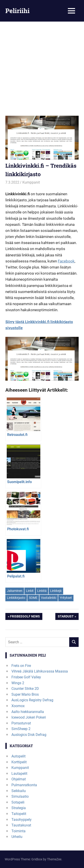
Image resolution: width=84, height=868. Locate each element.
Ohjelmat (19, 779)
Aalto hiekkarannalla (28, 712)
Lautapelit (19, 774)
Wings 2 (18, 683)
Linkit (30, 591)
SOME (33, 598)
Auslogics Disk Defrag (29, 735)
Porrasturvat (21, 723)
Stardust (66, 617)
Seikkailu (19, 791)
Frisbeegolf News (25, 617)
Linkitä (42, 591)
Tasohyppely (22, 820)
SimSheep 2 (21, 729)
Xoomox (18, 706)
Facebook (66, 261)
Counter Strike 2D (25, 689)
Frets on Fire (21, 666)
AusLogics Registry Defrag (32, 700)
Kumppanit (31, 182)
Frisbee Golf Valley (26, 677)
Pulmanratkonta (24, 785)
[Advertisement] (42, 71)
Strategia (19, 808)
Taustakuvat (21, 825)
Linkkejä (56, 591)
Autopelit (18, 756)
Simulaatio (20, 796)
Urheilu (17, 837)
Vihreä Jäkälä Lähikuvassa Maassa (40, 671)
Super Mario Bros (25, 694)
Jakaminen (15, 591)
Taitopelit (19, 814)
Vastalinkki (49, 598)
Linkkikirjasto (16, 598)
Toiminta (18, 831)
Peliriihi (17, 11)
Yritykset (66, 598)
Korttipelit (19, 762)
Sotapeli (18, 802)
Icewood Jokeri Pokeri (29, 717)
